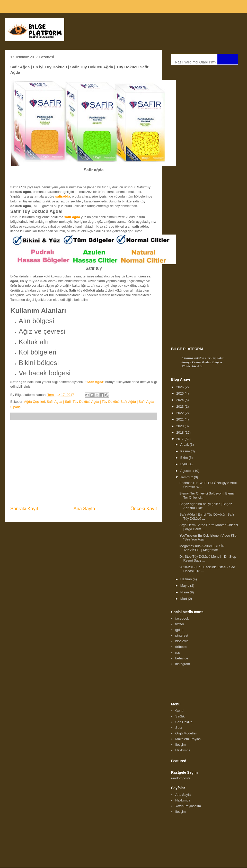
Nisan (185, 592)
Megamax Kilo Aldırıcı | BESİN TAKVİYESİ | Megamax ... (202, 548)
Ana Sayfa (84, 509)
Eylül (184, 464)
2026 (180, 387)
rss (177, 653)
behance (182, 658)
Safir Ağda (95, 382)
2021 (180, 419)
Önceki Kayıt (144, 509)
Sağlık (180, 716)
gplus (179, 630)
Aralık (185, 445)
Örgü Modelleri (186, 733)
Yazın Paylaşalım (188, 806)
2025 (180, 393)
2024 (180, 400)
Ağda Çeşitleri (34, 402)
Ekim (185, 458)
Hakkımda (183, 750)
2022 (180, 413)
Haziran (187, 579)
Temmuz (187, 477)
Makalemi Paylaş (188, 739)
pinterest (182, 635)
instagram (183, 664)
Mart (184, 599)
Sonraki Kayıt (24, 509)
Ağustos (187, 471)
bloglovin (182, 641)
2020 (180, 426)
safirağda (63, 196)
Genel (180, 711)
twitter (180, 624)
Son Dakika (184, 722)
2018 (180, 432)
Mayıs (185, 586)
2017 (180, 439)
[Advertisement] (84, 463)
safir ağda (72, 217)
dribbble (181, 647)
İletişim (180, 745)
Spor (179, 728)
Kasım (186, 451)
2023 (180, 407)
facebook (182, 618)
